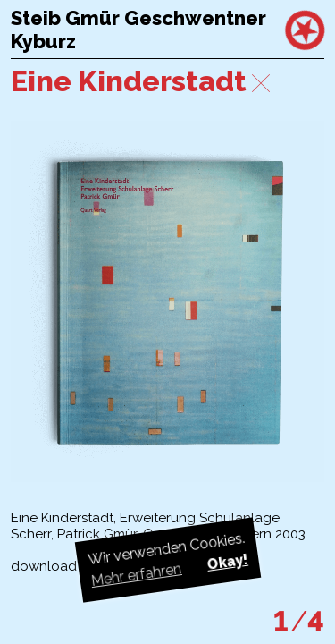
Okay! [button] (227, 562)
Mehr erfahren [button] (136, 575)
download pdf (57, 566)
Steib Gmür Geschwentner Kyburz (138, 30)
